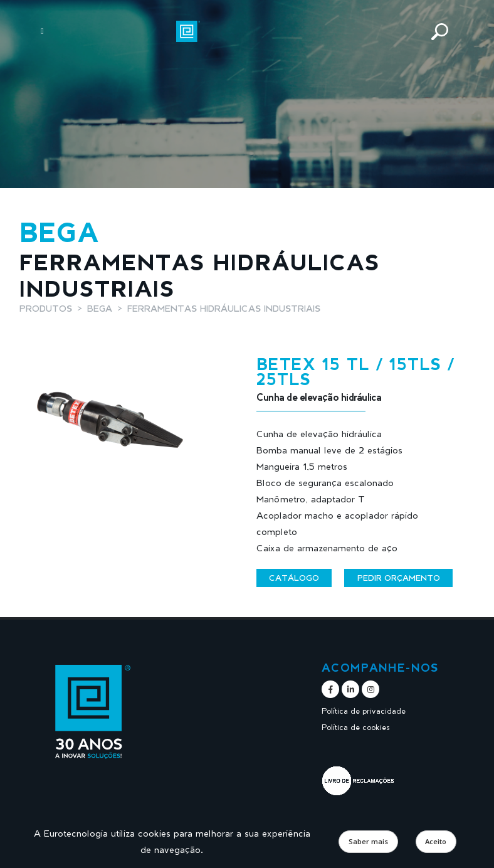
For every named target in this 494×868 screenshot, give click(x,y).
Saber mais (368, 841)
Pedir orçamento (399, 578)
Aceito (436, 841)
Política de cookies (357, 727)
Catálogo (294, 578)
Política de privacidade (366, 711)
